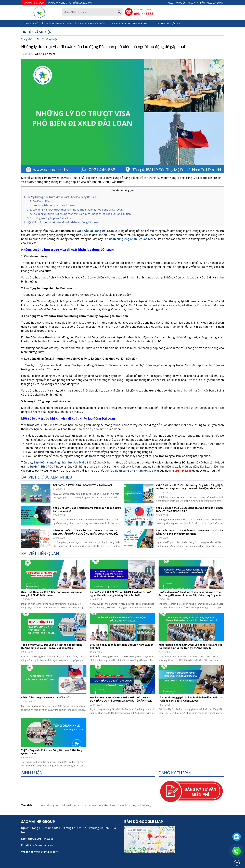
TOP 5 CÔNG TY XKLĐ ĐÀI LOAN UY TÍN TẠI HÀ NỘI (83, 485)
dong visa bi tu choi (108, 805)
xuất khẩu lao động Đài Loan (94, 231)
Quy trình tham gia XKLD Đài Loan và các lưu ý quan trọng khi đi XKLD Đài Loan (52, 594)
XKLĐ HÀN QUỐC (177, 3)
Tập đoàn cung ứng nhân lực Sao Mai (128, 239)
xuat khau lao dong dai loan (81, 805)
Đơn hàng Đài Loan (59, 23)
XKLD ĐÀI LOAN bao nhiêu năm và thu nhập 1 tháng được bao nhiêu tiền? (87, 509)
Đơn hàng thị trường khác (131, 23)
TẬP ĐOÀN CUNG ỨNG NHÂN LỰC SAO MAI (70, 3)
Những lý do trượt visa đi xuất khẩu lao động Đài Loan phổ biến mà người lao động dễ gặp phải (103, 46)
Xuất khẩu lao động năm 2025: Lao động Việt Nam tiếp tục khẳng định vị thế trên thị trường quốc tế (190, 646)
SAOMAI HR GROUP (34, 3)
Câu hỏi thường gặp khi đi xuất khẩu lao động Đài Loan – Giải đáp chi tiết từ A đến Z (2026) (191, 699)
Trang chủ (31, 23)
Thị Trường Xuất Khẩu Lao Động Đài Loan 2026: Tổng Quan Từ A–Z (52, 752)
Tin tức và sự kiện (168, 23)
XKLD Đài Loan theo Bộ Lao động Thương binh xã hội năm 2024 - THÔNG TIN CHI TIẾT (190, 509)
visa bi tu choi (128, 805)
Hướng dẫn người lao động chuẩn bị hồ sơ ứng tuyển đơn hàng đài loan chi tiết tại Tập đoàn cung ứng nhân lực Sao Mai (190, 594)
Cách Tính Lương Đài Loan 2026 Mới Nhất (46, 697)
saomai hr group (50, 805)
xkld (63, 805)
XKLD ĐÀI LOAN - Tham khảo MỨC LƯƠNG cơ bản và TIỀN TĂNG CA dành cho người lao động (190, 532)
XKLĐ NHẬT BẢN (196, 3)
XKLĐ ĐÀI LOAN (215, 3)
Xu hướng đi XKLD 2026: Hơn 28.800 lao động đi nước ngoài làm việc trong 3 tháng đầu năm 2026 (121, 594)
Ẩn (132, 190)
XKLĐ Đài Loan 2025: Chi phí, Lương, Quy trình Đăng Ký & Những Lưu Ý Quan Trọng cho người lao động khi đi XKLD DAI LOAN (190, 487)
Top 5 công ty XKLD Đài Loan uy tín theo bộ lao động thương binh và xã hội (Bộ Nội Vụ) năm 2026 (52, 646)
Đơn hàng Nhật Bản (92, 23)
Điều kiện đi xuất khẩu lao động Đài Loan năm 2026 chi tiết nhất (122, 646)
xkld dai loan (143, 805)
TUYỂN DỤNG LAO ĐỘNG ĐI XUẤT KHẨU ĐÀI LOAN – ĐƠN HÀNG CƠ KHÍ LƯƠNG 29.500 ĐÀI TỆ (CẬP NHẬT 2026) (120, 699)
